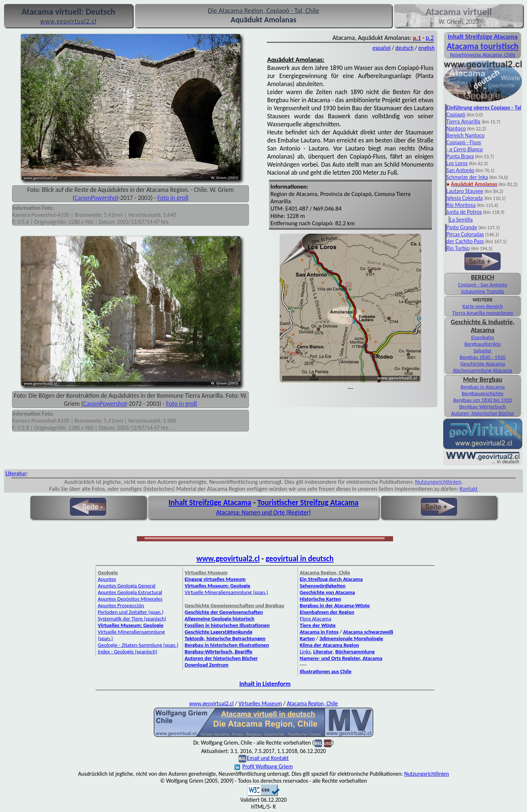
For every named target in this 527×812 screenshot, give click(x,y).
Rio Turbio (458, 248)
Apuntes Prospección (121, 605)
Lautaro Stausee (465, 191)
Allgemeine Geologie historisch (220, 619)
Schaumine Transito (483, 291)
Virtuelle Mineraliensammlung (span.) (227, 592)
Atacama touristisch (483, 46)
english (427, 48)
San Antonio (460, 170)
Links (305, 652)
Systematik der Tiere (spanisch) (132, 619)
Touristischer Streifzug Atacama (308, 503)
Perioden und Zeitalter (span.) (130, 612)
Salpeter (483, 351)
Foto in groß (173, 198)
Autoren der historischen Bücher (221, 658)
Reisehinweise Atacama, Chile (483, 55)
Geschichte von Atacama (327, 592)
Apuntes (107, 579)
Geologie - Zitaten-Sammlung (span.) (138, 645)
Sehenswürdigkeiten (323, 586)
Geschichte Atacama (483, 364)
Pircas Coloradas (465, 234)
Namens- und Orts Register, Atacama (341, 658)
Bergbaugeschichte (483, 393)
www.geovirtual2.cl (228, 559)
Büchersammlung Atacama (483, 370)
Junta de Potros (464, 212)
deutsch (404, 48)
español (382, 48)
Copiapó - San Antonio (483, 285)
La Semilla (461, 220)
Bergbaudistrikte (483, 344)
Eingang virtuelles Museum (215, 579)
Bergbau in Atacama (483, 387)
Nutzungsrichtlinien (438, 482)
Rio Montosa (461, 205)
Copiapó (456, 114)
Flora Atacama (315, 619)
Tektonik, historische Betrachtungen (225, 638)
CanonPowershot (96, 198)
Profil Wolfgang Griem (264, 766)
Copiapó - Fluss (464, 142)
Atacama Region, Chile (312, 703)
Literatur (16, 473)
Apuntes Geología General (127, 586)
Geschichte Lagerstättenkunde (219, 632)
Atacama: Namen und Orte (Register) (264, 512)
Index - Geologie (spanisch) (127, 652)
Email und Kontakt (268, 758)
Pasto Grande (462, 227)
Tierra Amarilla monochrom (483, 313)
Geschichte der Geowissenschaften (224, 612)
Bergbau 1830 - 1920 (483, 357)
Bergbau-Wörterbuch (483, 407)
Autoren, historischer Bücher (483, 413)
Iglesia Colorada (465, 198)
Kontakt (468, 489)
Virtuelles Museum (260, 703)
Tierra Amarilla (464, 121)
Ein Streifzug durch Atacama (331, 579)
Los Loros (457, 163)
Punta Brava (460, 156)
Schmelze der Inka (467, 177)
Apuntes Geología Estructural (130, 592)
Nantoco (456, 128)
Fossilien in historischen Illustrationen (227, 625)
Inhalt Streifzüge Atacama (483, 37)
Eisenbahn (483, 337)
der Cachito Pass (465, 241)
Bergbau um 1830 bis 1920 (483, 400)
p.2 (430, 38)
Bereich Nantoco (466, 135)
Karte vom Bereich (483, 306)
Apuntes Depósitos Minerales (130, 599)
